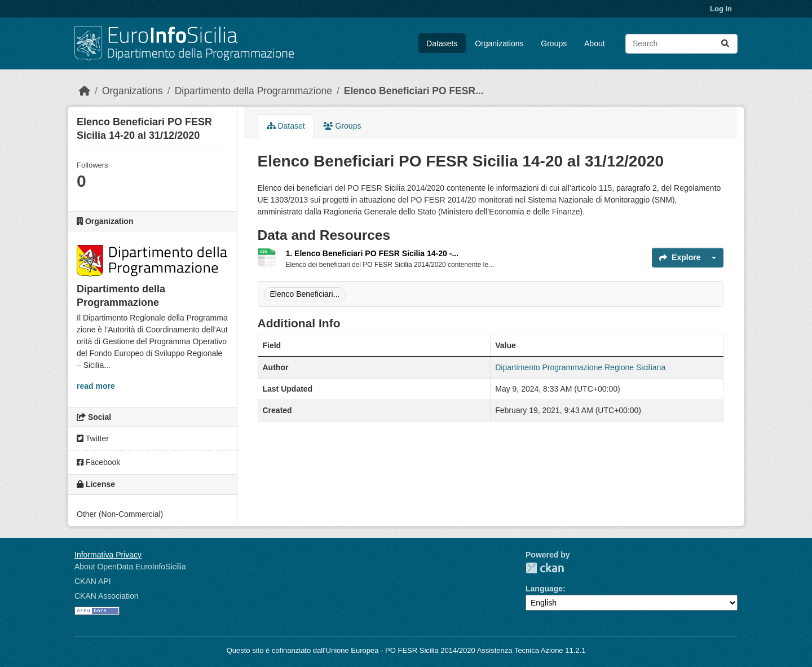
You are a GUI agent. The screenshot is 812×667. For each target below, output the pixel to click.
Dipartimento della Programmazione (253, 91)
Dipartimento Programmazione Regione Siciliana (580, 367)
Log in (721, 9)
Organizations (499, 43)
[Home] (85, 91)
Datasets (442, 43)
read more (96, 386)
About (595, 43)
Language (544, 589)
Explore (680, 257)
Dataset (286, 126)
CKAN (545, 568)
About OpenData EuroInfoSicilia (130, 567)
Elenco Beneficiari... (305, 294)
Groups (554, 43)
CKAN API (93, 581)
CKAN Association (107, 596)
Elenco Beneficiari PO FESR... (414, 91)
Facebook (98, 462)
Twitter (93, 438)
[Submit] (725, 44)
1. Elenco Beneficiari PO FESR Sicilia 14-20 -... (372, 253)
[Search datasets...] (681, 44)
